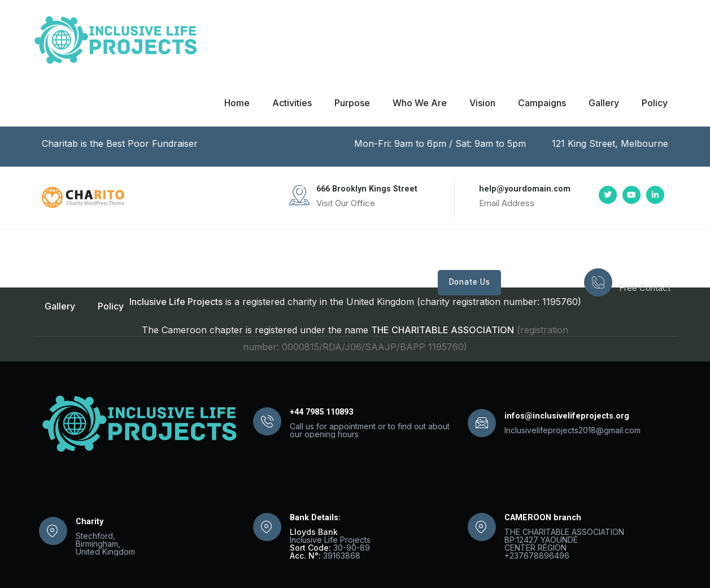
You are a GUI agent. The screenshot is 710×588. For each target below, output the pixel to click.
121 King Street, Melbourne (603, 143)
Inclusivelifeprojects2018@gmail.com (572, 430)
